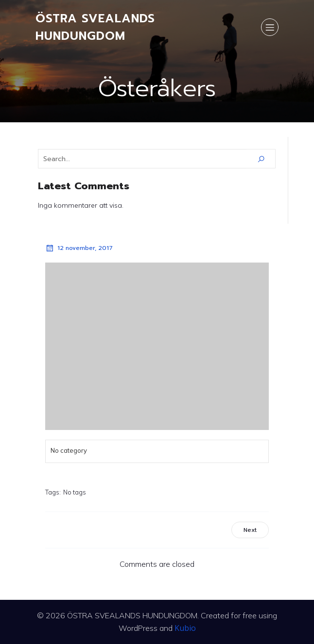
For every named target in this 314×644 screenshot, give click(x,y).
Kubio (185, 628)
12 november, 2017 (79, 248)
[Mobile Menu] (270, 27)
